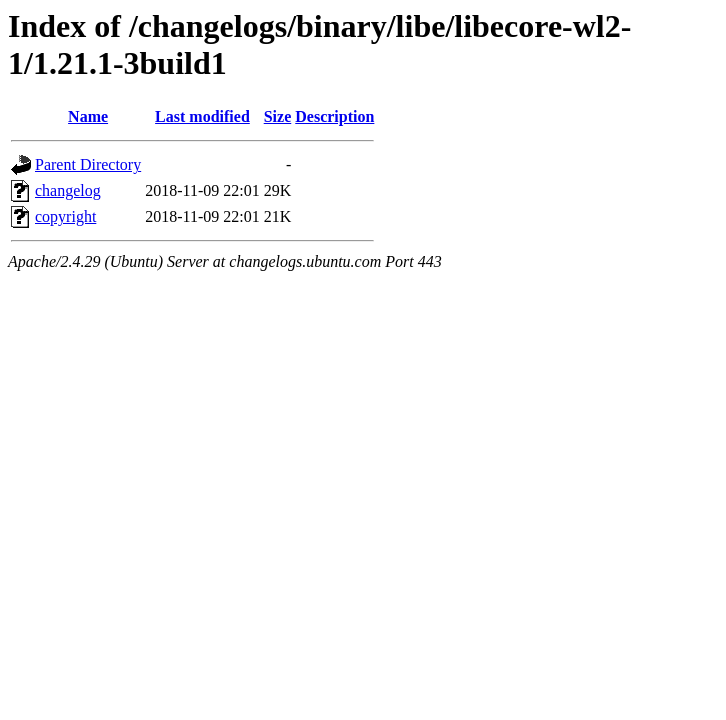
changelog (68, 190)
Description (334, 116)
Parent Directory (88, 164)
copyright (65, 216)
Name (88, 116)
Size (278, 116)
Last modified (202, 116)
